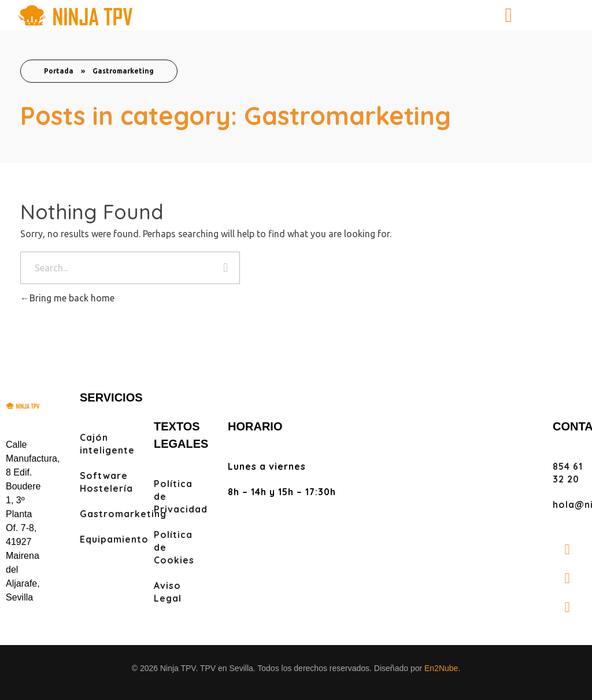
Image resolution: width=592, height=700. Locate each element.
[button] (509, 15)
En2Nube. (442, 668)
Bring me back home (67, 298)
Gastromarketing (123, 514)
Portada (59, 71)
